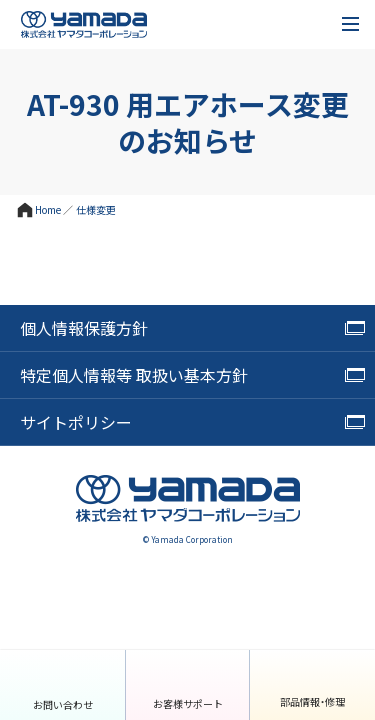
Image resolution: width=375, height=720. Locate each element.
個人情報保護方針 (84, 328)
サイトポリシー (76, 422)
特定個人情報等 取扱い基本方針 (134, 375)
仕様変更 (96, 209)
